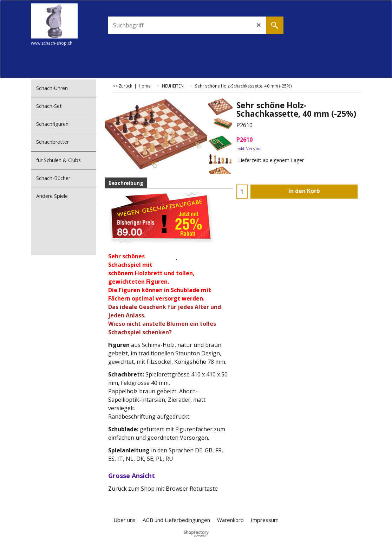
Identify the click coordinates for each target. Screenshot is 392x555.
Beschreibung (126, 183)
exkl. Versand (249, 149)
